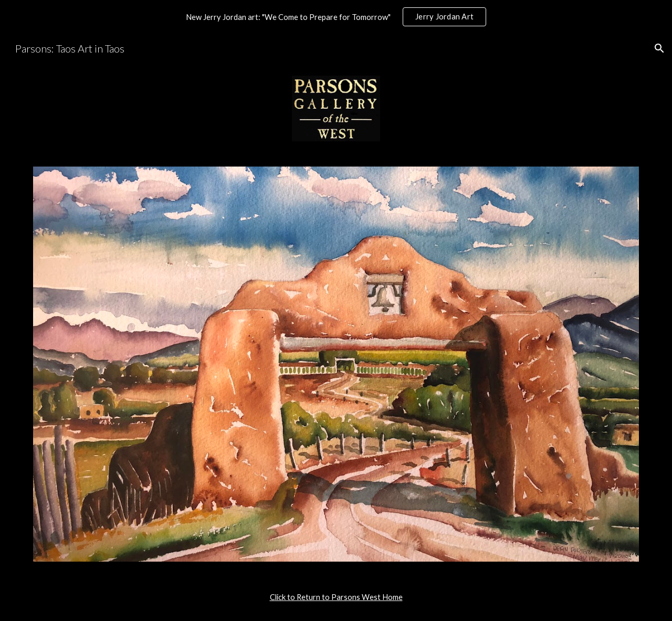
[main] (336, 597)
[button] (659, 48)
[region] (336, 17)
